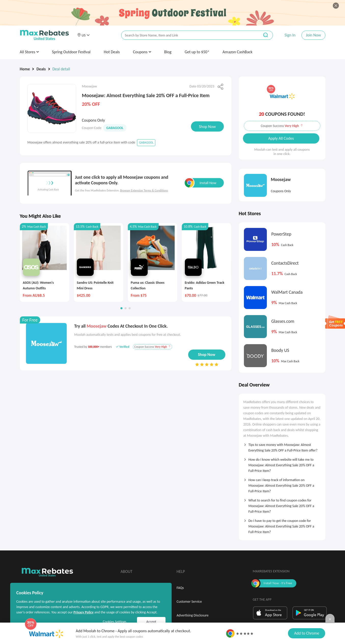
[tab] (282, 446)
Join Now (313, 35)
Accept (151, 622)
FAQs (180, 588)
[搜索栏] (187, 35)
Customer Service (189, 602)
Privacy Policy (83, 612)
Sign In (290, 35)
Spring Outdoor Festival (71, 52)
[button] (84, 35)
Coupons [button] (142, 52)
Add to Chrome (307, 633)
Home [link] (25, 69)
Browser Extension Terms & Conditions (144, 190)
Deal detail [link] (61, 69)
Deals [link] (41, 69)
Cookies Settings (115, 622)
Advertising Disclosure (193, 615)
